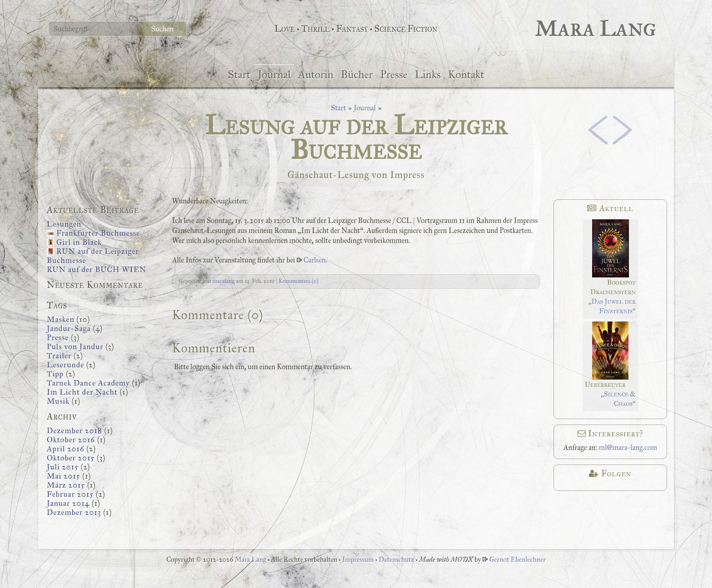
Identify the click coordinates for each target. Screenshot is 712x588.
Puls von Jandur (75, 347)
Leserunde (65, 365)
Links (428, 74)
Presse (394, 74)
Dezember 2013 (74, 512)
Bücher (357, 74)
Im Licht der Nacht (82, 392)
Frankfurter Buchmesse (98, 233)
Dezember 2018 (74, 431)
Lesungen (64, 224)
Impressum (358, 559)
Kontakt (466, 74)
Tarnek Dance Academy (88, 383)
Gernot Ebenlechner (517, 559)
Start (239, 74)
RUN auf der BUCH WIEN (96, 269)
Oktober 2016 (71, 440)
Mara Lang (251, 559)
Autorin (316, 74)
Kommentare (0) (299, 281)
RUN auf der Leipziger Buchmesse (93, 256)
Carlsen (314, 260)
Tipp (55, 374)
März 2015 (66, 485)
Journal (274, 74)
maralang (224, 281)
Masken (61, 319)
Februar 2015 (70, 494)
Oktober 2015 (71, 458)
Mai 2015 (64, 476)
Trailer (59, 356)
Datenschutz (396, 559)
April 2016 (66, 449)
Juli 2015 (63, 467)
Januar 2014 (68, 503)
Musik (58, 401)
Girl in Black (79, 242)
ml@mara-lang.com (628, 447)
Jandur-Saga (69, 329)
